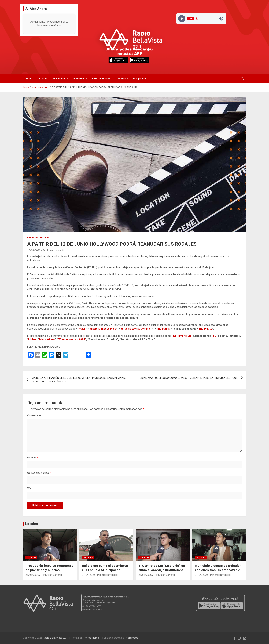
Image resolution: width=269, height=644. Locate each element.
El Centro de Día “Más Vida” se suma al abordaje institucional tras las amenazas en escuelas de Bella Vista (162, 572)
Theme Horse (91, 638)
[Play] (182, 19)
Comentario (35, 415)
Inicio (29, 79)
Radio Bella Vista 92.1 (55, 638)
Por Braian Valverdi (53, 251)
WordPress (132, 638)
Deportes (122, 79)
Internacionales (102, 79)
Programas (140, 79)
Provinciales (60, 79)
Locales (42, 79)
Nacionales (80, 79)
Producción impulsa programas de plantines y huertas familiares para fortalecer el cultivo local (49, 572)
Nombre (33, 458)
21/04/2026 (32, 575)
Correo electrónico (39, 473)
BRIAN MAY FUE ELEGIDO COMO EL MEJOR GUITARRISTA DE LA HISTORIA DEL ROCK (189, 378)
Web (30, 488)
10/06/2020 (34, 251)
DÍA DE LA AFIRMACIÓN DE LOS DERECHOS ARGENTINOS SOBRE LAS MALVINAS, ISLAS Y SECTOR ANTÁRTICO (79, 380)
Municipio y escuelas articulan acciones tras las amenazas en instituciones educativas (218, 570)
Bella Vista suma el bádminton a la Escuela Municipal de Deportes (105, 570)
